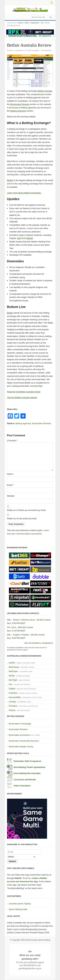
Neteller (30, 238)
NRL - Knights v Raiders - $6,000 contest (26, 635)
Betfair (10, 180)
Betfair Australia (45, 91)
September (35, 23)
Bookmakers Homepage (20, 724)
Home (20, 23)
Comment (12, 441)
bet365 (12, 663)
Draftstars (13, 693)
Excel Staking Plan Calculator (27, 773)
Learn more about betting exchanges (24, 193)
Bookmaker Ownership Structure (24, 741)
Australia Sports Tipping (20, 904)
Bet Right (13, 680)
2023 (27, 23)
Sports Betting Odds (18, 909)
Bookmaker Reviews (20, 104)
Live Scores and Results (25, 780)
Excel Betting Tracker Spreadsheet (30, 767)
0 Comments (46, 50)
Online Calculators (22, 786)
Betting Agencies (18, 111)
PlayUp (12, 710)
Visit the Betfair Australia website (22, 397)
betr (11, 684)
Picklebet (13, 706)
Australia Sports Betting (40, 940)
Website (11, 496)
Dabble (12, 689)
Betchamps (14, 667)
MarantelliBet (15, 697)
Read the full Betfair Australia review (24, 392)
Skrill (19, 238)
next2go (12, 702)
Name (10, 474)
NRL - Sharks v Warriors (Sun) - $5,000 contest (29, 620)
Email (10, 485)
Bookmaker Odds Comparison (28, 761)
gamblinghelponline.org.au (30, 968)
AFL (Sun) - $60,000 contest (20, 627)
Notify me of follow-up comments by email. (27, 510)
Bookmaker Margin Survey (21, 747)
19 (42, 23)
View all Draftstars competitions (38, 643)
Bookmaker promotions (20, 735)
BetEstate (13, 671)
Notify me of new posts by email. (22, 518)
